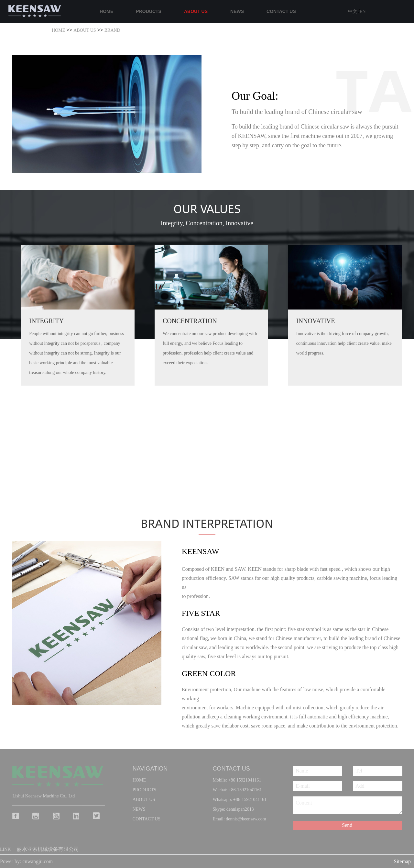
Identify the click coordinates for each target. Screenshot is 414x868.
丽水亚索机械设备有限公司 (48, 849)
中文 (353, 11)
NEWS (237, 11)
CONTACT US (281, 11)
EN (363, 11)
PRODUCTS (149, 11)
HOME (106, 11)
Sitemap (402, 861)
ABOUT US (196, 11)
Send (347, 825)
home (139, 780)
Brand (112, 30)
